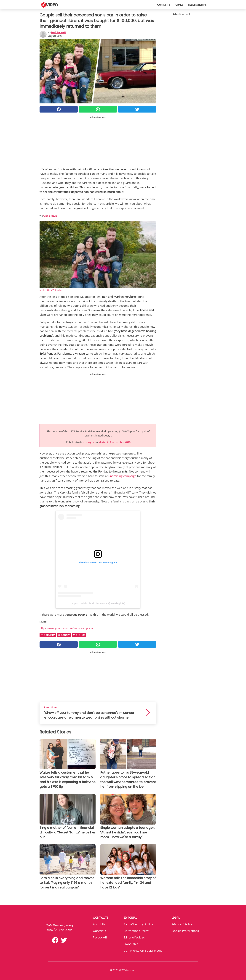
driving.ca (89, 442)
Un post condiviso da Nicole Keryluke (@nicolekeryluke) (98, 603)
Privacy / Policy (182, 924)
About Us (99, 924)
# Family (64, 635)
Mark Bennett (59, 32)
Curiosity (164, 5)
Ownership (131, 944)
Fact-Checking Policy (138, 924)
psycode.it (100, 937)
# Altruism (48, 635)
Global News (50, 216)
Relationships (197, 5)
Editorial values (134, 937)
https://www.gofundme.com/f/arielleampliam (66, 628)
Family (179, 5)
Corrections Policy (136, 931)
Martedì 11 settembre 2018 (115, 442)
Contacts (99, 931)
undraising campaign (122, 476)
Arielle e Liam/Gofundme (51, 290)
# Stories (79, 635)
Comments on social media (143, 951)
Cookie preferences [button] (185, 931)
